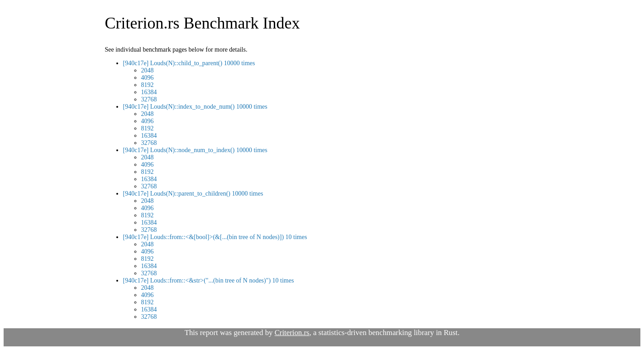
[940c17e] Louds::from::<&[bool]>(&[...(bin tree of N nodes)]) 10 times (215, 237)
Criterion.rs (292, 333)
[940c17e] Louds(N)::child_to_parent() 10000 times (189, 63)
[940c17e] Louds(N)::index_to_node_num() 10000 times (195, 107)
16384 (149, 92)
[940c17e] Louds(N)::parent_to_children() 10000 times (193, 194)
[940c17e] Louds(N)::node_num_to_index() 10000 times (195, 150)
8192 (148, 85)
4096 (148, 78)
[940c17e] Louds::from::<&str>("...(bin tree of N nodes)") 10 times (209, 280)
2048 (148, 70)
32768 (149, 99)
